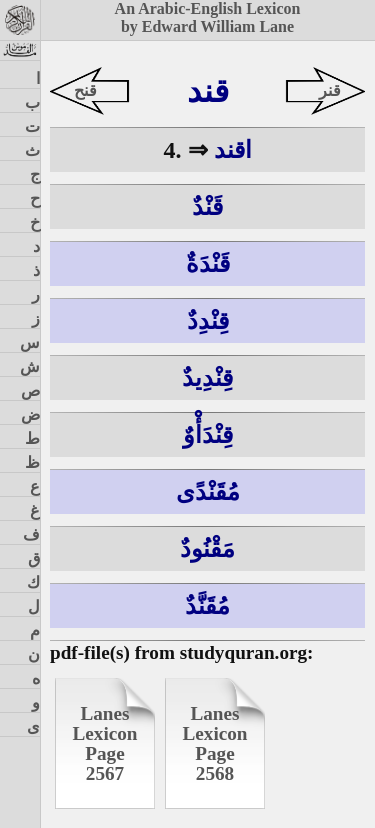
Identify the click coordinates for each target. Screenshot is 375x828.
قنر (330, 90)
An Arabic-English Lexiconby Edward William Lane (208, 17)
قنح (85, 90)
